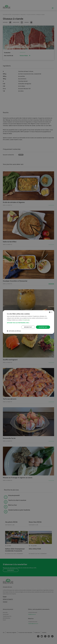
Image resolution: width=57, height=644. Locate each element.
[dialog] (28, 322)
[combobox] (50, 312)
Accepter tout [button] (43, 327)
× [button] (52, 312)
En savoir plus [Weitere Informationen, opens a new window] (26, 320)
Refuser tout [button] (28, 327)
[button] (28, 323)
